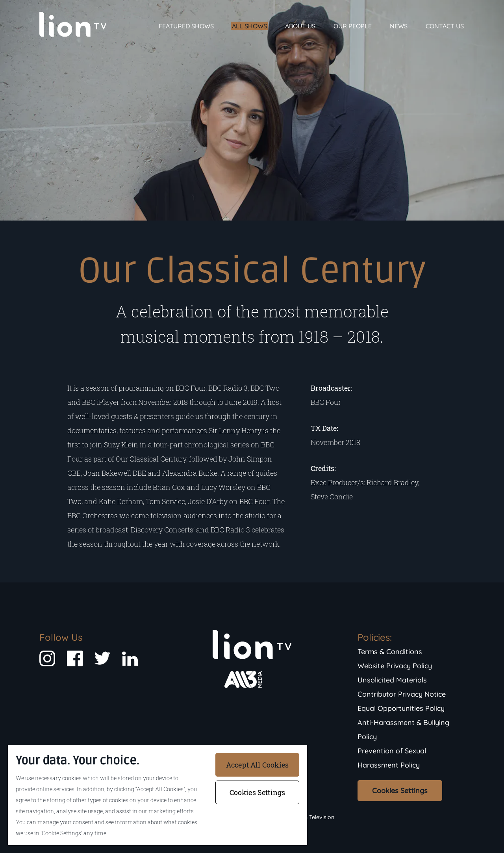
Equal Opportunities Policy (401, 708)
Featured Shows (186, 26)
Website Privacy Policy (395, 666)
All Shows (249, 26)
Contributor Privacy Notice (402, 694)
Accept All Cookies (257, 765)
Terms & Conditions (390, 652)
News (399, 26)
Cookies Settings (400, 791)
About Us (300, 26)
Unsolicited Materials (392, 680)
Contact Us (445, 26)
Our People (353, 26)
